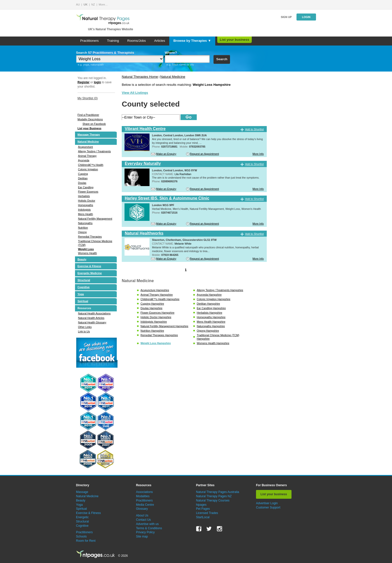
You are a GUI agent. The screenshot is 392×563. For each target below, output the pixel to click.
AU (78, 5)
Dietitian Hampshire (208, 304)
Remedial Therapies (90, 237)
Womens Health (87, 253)
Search (222, 59)
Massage (82, 492)
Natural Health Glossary (92, 322)
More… (103, 5)
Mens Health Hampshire (211, 322)
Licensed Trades (207, 513)
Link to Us (84, 331)
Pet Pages (203, 509)
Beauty (82, 259)
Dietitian (83, 178)
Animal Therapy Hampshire (157, 295)
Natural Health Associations (94, 313)
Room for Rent (86, 541)
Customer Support (268, 507)
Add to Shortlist (254, 129)
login (97, 82)
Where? (171, 53)
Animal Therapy (87, 156)
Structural (84, 280)
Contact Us (143, 520)
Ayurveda (84, 160)
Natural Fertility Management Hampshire (164, 326)
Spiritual (83, 301)
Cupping (83, 174)
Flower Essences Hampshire (157, 313)
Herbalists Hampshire (209, 313)
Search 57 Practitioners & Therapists (105, 53)
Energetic (82, 517)
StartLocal (203, 517)
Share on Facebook (94, 124)
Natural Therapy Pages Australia (218, 492)
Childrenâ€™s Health (91, 165)
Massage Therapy (89, 135)
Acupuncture (85, 147)
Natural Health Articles (91, 318)
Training (113, 41)
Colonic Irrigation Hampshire (213, 299)
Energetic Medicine (90, 273)
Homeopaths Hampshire (211, 317)
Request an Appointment (204, 154)
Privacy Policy (145, 532)
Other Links (85, 327)
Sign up (286, 17)
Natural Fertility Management (95, 219)
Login (306, 17)
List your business (234, 40)
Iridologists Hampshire (154, 322)
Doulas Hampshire (151, 308)
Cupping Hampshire (152, 304)
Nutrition (83, 228)
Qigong (82, 232)
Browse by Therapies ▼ (192, 41)
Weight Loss (86, 249)
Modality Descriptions (90, 119)
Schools (81, 536)
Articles (159, 41)
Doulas (82, 183)
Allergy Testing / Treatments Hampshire (220, 290)
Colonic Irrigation (88, 169)
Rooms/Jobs (136, 41)
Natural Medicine (88, 142)
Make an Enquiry (166, 154)
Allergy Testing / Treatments (94, 151)
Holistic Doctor (87, 201)
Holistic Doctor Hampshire (156, 317)
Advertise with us (147, 524)
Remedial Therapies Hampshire (159, 335)
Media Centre (145, 505)
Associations (144, 492)
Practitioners (89, 41)
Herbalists (84, 196)
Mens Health (85, 214)
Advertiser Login (267, 503)
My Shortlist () (88, 98)
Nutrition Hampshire (152, 331)
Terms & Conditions (149, 528)
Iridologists (84, 210)
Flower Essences (88, 192)
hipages (201, 505)
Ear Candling (86, 187)
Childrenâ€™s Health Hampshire (160, 299)
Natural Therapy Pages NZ (214, 496)
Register (83, 82)
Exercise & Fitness (89, 266)
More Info (258, 154)
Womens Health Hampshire (213, 343)
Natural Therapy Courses (213, 500)
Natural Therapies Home (140, 77)
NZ (93, 5)
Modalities (143, 496)
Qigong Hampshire (208, 331)
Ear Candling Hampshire (211, 308)
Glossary (142, 509)
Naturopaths (85, 223)
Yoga (81, 294)
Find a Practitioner (88, 115)
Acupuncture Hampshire (155, 290)
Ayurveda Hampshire (209, 295)
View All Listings (135, 93)
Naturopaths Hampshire (211, 326)
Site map (142, 536)
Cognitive (84, 287)
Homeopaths (85, 205)
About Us (142, 515)
